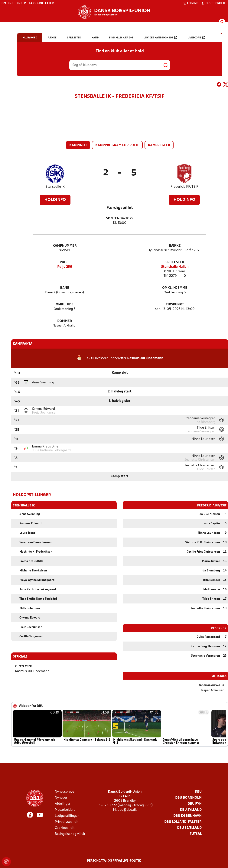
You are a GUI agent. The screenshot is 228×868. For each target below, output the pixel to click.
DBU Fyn (195, 804)
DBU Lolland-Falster (183, 822)
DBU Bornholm (188, 798)
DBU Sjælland (189, 828)
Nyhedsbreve (64, 792)
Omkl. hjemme (175, 288)
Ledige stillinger (67, 816)
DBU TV (21, 3)
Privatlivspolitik (67, 822)
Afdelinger (63, 804)
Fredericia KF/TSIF (184, 187)
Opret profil (213, 3)
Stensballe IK (55, 187)
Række (175, 246)
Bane (65, 288)
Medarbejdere (65, 810)
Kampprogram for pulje (117, 145)
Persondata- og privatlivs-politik (114, 861)
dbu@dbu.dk (127, 810)
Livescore (196, 38)
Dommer (65, 321)
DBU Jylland (191, 810)
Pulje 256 (65, 267)
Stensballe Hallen (175, 267)
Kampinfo (78, 145)
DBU (198, 792)
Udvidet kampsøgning (160, 38)
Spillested (175, 262)
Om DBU (7, 3)
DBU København (187, 816)
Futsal (196, 834)
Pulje (65, 262)
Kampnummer (65, 246)
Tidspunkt (175, 305)
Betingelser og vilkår (70, 834)
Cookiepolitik (65, 828)
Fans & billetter (41, 3)
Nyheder (61, 798)
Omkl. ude (65, 305)
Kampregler (159, 145)
